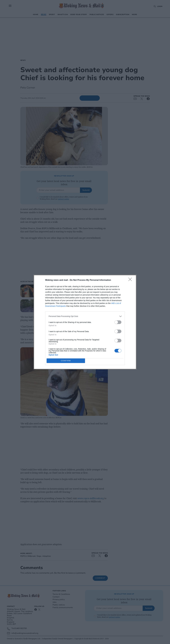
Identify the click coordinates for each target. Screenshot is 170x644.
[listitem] (85, 316)
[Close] (131, 280)
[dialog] (85, 322)
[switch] (118, 322)
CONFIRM (66, 361)
